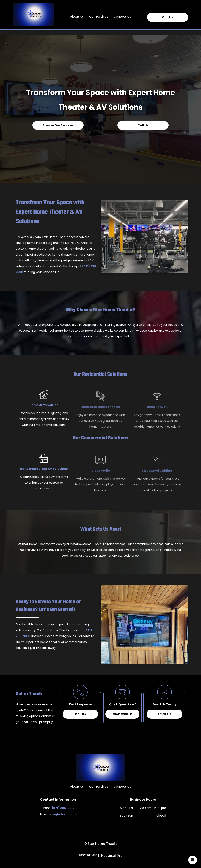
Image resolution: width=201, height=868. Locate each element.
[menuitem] (77, 17)
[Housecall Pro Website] (110, 856)
